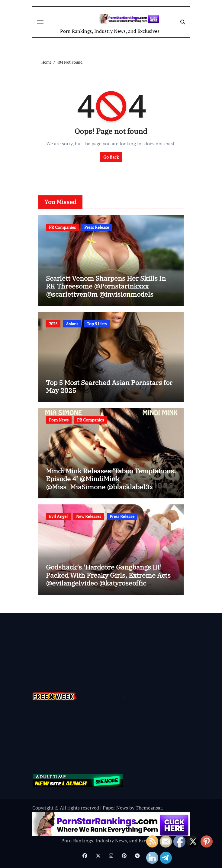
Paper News (115, 808)
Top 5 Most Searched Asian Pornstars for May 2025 (109, 386)
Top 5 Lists (97, 324)
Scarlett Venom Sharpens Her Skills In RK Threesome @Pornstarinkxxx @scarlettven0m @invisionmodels (106, 286)
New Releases (89, 516)
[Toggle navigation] (40, 22)
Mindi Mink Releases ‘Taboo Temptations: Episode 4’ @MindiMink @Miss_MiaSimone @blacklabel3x (111, 479)
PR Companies (62, 227)
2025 (53, 324)
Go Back (111, 157)
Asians (72, 324)
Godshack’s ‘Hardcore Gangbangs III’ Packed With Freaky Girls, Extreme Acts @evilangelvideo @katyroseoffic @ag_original (108, 579)
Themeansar (149, 808)
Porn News (59, 420)
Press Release (97, 227)
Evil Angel (58, 516)
